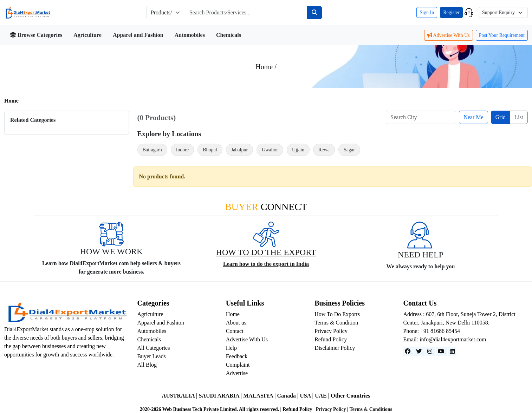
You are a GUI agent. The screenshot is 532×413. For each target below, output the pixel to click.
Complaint (238, 365)
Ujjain (298, 150)
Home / (266, 67)
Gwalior (270, 150)
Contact (235, 331)
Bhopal (210, 150)
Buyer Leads (152, 356)
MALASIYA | (260, 396)
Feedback (237, 356)
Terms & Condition (336, 323)
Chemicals (229, 35)
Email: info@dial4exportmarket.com (445, 339)
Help (231, 348)
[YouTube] (442, 351)
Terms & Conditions (371, 409)
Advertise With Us (449, 35)
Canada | (288, 396)
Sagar (349, 150)
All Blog (147, 365)
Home (11, 101)
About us (236, 323)
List (519, 117)
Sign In (427, 12)
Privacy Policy (331, 331)
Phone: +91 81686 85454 (431, 331)
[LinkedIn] (452, 351)
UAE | (323, 396)
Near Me (473, 117)
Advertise (237, 373)
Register (451, 12)
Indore (183, 150)
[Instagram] (430, 351)
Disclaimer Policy (335, 348)
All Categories (154, 348)
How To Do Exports (337, 314)
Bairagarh (152, 150)
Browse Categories (36, 35)
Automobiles (190, 35)
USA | (307, 396)
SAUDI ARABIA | (221, 396)
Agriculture (87, 35)
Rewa (324, 150)
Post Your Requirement (502, 35)
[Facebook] (408, 351)
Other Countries (350, 396)
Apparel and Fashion (138, 35)
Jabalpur (239, 150)
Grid (501, 117)
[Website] (420, 351)
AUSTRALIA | (180, 396)
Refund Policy (331, 339)
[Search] (314, 13)
